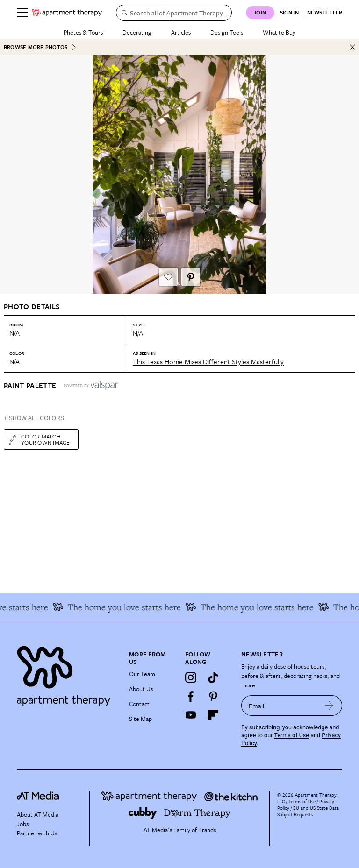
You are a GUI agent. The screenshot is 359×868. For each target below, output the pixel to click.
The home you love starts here (120, 607)
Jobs (23, 824)
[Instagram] (191, 677)
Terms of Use (291, 735)
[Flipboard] (213, 715)
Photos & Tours (83, 32)
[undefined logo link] (67, 13)
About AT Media (38, 814)
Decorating (137, 32)
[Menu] (22, 13)
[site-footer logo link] (38, 797)
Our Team (142, 674)
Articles (181, 32)
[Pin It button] (191, 277)
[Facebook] (191, 696)
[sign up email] (279, 706)
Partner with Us (37, 833)
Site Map (140, 719)
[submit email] (329, 706)
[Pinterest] (213, 696)
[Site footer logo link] (67, 674)
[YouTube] (191, 715)
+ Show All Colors (34, 418)
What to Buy (279, 32)
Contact (139, 704)
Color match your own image (39, 439)
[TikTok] (213, 677)
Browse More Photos (40, 47)
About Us (141, 689)
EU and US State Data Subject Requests (308, 811)
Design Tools (227, 32)
